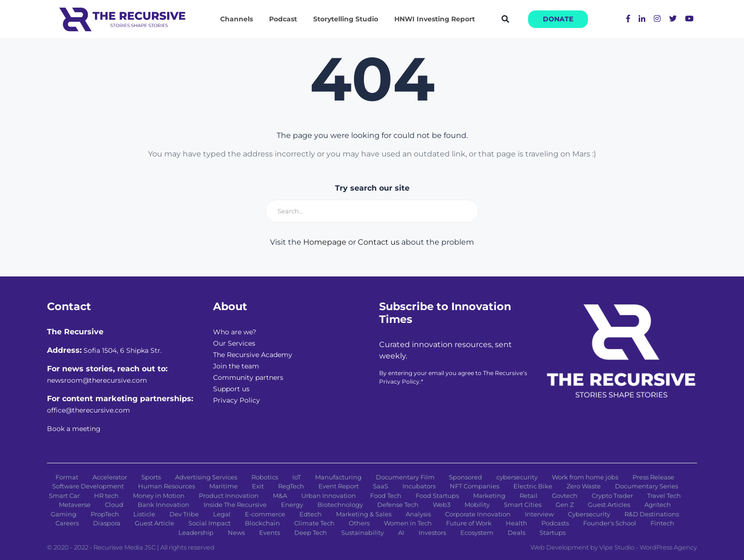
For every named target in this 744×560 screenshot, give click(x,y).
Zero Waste (584, 486)
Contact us (379, 242)
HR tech (106, 496)
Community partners (248, 377)
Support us (231, 389)
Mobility (477, 505)
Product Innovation (229, 496)
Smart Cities (523, 505)
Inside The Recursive (235, 505)
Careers (67, 523)
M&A (280, 496)
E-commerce (265, 514)
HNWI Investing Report (435, 19)
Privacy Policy (237, 400)
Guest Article (154, 523)
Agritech (658, 505)
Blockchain (262, 523)
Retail (529, 496)
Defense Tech (398, 505)
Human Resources (167, 486)
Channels (237, 19)
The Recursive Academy (253, 355)
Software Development (88, 486)
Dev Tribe (184, 514)
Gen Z (565, 505)
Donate (558, 19)
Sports (151, 477)
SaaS (381, 486)
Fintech (662, 523)
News (236, 532)
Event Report (339, 486)
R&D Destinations (652, 514)
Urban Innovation (329, 496)
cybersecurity (517, 477)
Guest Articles (609, 505)
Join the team (236, 366)
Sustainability (363, 532)
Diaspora (107, 523)
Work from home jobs (585, 477)
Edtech (311, 514)
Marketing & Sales (364, 514)
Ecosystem (477, 532)
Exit (258, 486)
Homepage (325, 242)
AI (401, 532)
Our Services (234, 343)
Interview (539, 514)
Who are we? (235, 332)
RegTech (291, 486)
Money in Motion (159, 496)
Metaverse (75, 505)
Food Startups (437, 496)
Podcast (283, 19)
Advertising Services (206, 477)
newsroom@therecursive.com (97, 380)
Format (67, 477)
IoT (297, 477)
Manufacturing (338, 477)
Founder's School (610, 523)
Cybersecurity (589, 514)
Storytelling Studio (346, 19)
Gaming (64, 514)
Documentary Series (646, 486)
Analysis (418, 514)
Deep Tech (311, 532)
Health (516, 523)
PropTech (105, 514)
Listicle (144, 514)
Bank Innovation (163, 505)
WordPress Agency (668, 547)
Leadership (196, 532)
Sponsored (465, 477)
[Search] (372, 211)
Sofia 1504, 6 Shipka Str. (123, 350)
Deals (516, 532)
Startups (553, 532)
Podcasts (555, 523)
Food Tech (386, 496)
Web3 (442, 505)
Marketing (489, 496)
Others (359, 523)
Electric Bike (533, 486)
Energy (292, 505)
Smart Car (64, 496)
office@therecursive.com (88, 410)
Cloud (114, 505)
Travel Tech (664, 496)
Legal (222, 514)
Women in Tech (408, 523)
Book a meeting (74, 429)
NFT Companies (474, 486)
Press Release (653, 477)
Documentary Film (405, 477)
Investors (432, 532)
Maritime (223, 486)
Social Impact (209, 523)
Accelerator (110, 477)
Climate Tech (314, 523)
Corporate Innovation (478, 514)
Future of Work (469, 523)
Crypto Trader (612, 496)
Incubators (419, 486)
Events (270, 532)
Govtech (565, 496)
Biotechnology (340, 505)
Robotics (265, 477)
